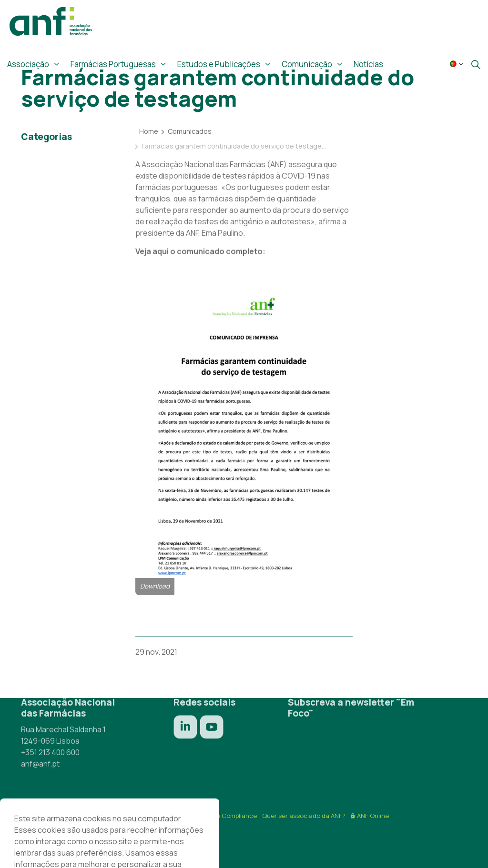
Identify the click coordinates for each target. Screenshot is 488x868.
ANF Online (370, 816)
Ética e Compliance (228, 816)
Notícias (368, 64)
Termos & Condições (91, 816)
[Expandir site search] (476, 64)
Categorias (46, 137)
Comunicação (307, 64)
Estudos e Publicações (219, 64)
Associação (28, 64)
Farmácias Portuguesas (113, 64)
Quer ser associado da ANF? (304, 816)
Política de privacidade (161, 816)
